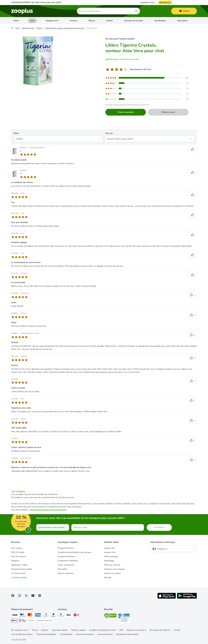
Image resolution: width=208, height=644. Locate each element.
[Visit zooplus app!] (167, 598)
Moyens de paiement (85, 634)
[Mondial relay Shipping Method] (77, 615)
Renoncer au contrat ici (137, 630)
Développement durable (22, 569)
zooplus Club (110, 552)
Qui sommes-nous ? (20, 630)
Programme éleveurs (67, 556)
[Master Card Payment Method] (30, 615)
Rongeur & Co (52, 21)
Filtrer (16, 133)
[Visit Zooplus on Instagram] (20, 596)
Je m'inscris (159, 527)
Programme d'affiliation (68, 561)
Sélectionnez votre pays (163, 542)
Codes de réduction (66, 565)
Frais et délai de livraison (22, 634)
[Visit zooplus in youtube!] (33, 596)
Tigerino (39, 28)
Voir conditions (18, 491)
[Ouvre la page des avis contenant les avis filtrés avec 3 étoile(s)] (147, 88)
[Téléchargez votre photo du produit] (122, 59)
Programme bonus (66, 548)
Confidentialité (66, 634)
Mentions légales (78, 630)
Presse (35, 630)
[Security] (110, 616)
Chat (32, 21)
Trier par (109, 133)
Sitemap (108, 577)
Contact (177, 630)
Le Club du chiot (18, 573)
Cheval (110, 21)
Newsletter (62, 569)
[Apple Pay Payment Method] (15, 621)
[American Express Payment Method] (38, 615)
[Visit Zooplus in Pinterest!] (40, 596)
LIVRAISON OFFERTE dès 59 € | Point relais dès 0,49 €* (37, 2)
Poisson (73, 21)
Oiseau (92, 21)
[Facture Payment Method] (31, 620)
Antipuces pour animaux (115, 569)
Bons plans (183, 21)
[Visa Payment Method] (15, 615)
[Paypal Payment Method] (54, 615)
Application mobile (19, 565)
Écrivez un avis (168, 112)
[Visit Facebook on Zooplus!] (13, 596)
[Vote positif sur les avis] (193, 149)
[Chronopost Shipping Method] (61, 615)
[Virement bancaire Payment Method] (44, 620)
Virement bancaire (105, 634)
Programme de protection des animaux (74, 552)
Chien (16, 21)
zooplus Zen (109, 548)
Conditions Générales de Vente (103, 630)
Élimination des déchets (160, 630)
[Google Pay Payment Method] (22, 621)
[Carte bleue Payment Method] (22, 615)
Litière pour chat (28, 28)
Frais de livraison (18, 556)
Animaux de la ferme (134, 21)
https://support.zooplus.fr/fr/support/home (48, 510)
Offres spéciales (111, 556)
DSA (121, 630)
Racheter (165, 3)
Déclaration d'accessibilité (127, 634)
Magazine (15, 561)
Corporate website (60, 630)
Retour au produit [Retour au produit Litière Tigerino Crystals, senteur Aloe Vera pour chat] (126, 112)
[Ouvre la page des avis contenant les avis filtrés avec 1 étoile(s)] (147, 99)
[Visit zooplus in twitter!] (26, 596)
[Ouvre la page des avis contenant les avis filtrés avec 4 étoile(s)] (147, 83)
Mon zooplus (17, 548)
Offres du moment (112, 565)
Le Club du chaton (19, 577)
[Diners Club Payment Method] (46, 615)
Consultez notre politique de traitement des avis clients (128, 105)
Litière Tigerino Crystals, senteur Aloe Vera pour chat (65, 28)
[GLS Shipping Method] (69, 615)
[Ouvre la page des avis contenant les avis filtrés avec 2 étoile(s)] (147, 94)
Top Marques (160, 21)
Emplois (45, 630)
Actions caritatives (66, 573)
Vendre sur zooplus (112, 573)
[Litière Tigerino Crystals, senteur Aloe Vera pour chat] (38, 61)
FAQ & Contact (18, 552)
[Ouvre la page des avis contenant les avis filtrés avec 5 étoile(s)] (147, 78)
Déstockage (109, 561)
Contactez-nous (147, 3)
